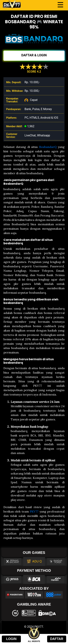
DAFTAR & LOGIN (34, 55)
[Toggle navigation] (60, 5)
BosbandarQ (48, 147)
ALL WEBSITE (34, 641)
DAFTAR (57, 639)
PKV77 (34, 511)
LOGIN (11, 639)
